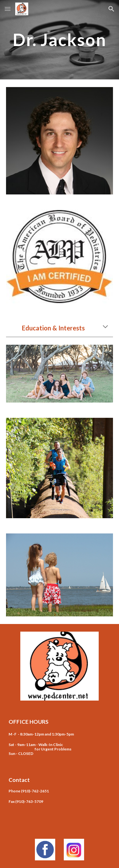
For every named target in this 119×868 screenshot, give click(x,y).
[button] (8, 9)
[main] (60, 40)
